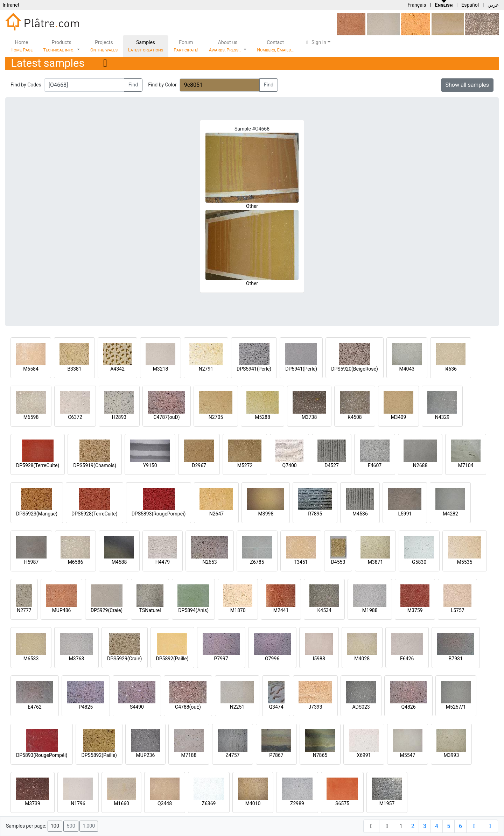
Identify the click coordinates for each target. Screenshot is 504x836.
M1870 (238, 610)
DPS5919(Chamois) (95, 465)
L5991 (405, 514)
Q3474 (276, 707)
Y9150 (150, 465)
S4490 (137, 707)
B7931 (456, 659)
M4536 (360, 514)
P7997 (221, 659)
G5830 (419, 562)
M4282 (450, 514)
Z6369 (209, 803)
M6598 (31, 417)
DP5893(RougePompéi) (42, 755)
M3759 (415, 610)
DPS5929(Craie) (125, 659)
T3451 (301, 562)
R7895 (315, 514)
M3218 (161, 369)
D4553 (338, 562)
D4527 (332, 465)
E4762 (34, 707)
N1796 (78, 803)
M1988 (370, 610)
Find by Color (162, 85)
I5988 (319, 659)
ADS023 (361, 707)
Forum (186, 46)
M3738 (309, 417)
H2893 (119, 417)
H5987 (31, 562)
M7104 (466, 465)
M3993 (451, 755)
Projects (104, 46)
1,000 (89, 826)
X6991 (364, 755)
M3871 (376, 562)
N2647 (216, 514)
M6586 (76, 562)
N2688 (420, 465)
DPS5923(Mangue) (37, 514)
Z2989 (297, 803)
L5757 (458, 610)
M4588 (119, 562)
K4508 (355, 417)
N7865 (320, 755)
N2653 (209, 562)
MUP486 (62, 610)
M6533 (31, 659)
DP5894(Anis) (193, 610)
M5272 (245, 465)
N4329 (442, 417)
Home (22, 46)
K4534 (324, 610)
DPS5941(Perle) (254, 369)
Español (470, 5)
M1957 (387, 803)
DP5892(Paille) (172, 659)
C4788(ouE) (188, 707)
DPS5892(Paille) (99, 755)
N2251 (237, 707)
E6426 (407, 659)
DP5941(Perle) (301, 369)
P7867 (276, 755)
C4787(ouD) (166, 417)
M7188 (189, 755)
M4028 (362, 659)
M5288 (262, 417)
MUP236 (146, 755)
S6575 (342, 803)
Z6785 (257, 562)
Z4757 (233, 755)
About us (226, 46)
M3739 (33, 803)
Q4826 (408, 707)
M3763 (77, 659)
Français (417, 5)
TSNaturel (150, 610)
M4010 (253, 803)
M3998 (266, 514)
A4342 (117, 369)
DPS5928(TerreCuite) (94, 514)
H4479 (163, 562)
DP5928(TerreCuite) (38, 465)
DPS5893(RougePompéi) (159, 514)
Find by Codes (26, 85)
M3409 (399, 417)
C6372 (75, 417)
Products (59, 46)
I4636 (451, 369)
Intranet (11, 5)
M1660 (121, 803)
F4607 (375, 465)
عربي (493, 5)
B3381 (74, 369)
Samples (146, 46)
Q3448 (165, 803)
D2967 (199, 465)
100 (55, 826)
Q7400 (290, 465)
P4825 (86, 707)
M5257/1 (456, 707)
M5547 (408, 755)
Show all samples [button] (467, 85)
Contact (275, 46)
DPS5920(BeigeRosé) (355, 369)
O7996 (272, 659)
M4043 (407, 369)
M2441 (281, 610)
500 (71, 826)
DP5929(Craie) (107, 610)
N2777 (24, 610)
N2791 (206, 369)
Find (133, 85)
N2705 (216, 417)
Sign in (315, 42)
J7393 (315, 707)
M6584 (31, 369)
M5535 (465, 562)
